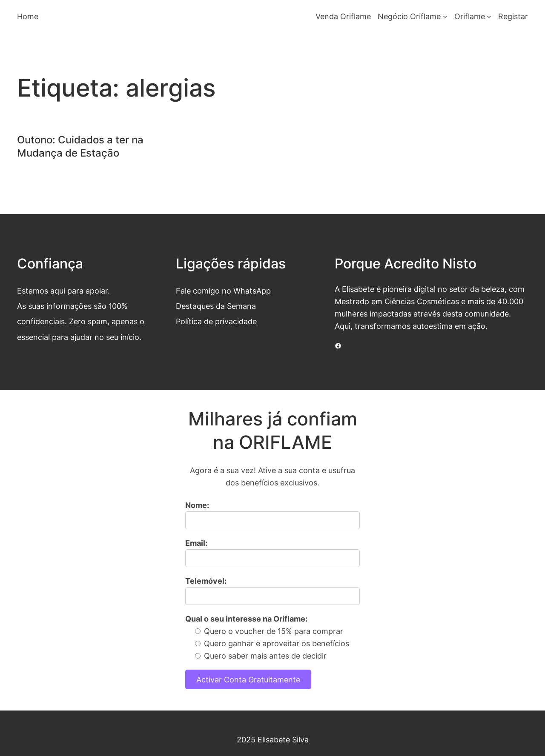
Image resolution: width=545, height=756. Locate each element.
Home (28, 16)
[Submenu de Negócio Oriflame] (445, 16)
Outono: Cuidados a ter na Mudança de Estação (80, 146)
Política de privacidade (216, 321)
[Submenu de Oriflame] (489, 16)
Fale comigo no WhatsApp (223, 291)
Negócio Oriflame (409, 16)
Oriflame (470, 16)
